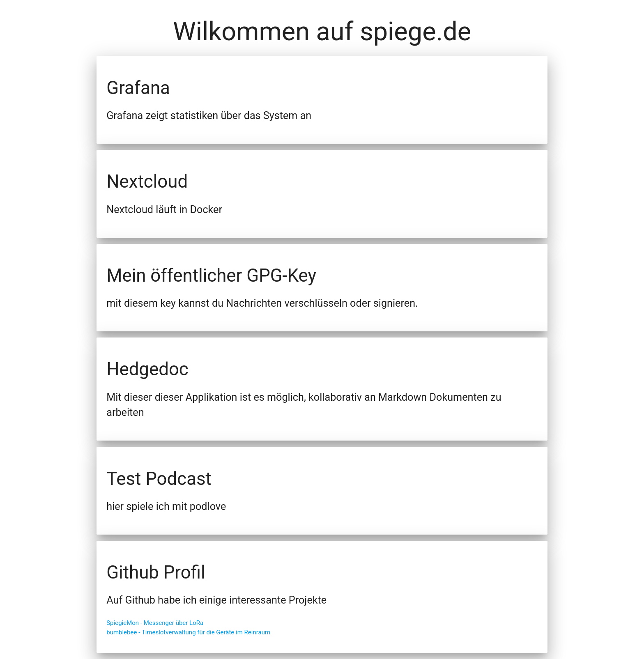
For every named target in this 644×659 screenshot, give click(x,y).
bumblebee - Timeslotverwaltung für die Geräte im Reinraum (188, 632)
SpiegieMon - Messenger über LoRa (155, 623)
